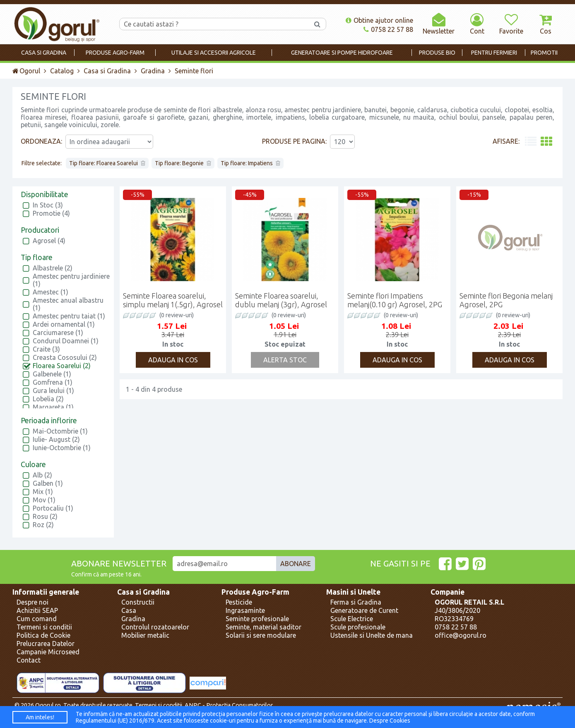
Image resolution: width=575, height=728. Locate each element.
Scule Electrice (352, 619)
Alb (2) (42, 475)
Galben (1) (48, 483)
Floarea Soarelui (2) (62, 366)
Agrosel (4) (49, 241)
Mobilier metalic (145, 635)
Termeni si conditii (44, 627)
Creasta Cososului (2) (65, 357)
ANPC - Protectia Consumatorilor (229, 705)
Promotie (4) (51, 213)
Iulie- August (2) (56, 439)
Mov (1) (44, 500)
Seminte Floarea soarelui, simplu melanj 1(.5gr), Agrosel (173, 300)
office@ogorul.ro (461, 635)
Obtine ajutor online (379, 20)
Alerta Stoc (285, 360)
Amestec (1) (51, 292)
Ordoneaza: (41, 141)
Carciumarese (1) (58, 333)
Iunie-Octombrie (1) (62, 448)
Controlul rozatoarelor (155, 627)
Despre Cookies (390, 721)
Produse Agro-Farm (255, 592)
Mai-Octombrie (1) (60, 431)
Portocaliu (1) (53, 508)
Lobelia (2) (48, 399)
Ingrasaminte (245, 610)
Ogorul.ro (48, 705)
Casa (129, 610)
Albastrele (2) (53, 268)
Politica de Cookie (43, 635)
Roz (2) (43, 525)
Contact (29, 660)
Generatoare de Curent (364, 610)
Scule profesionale (358, 627)
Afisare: (506, 141)
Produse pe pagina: (294, 141)
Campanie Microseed (48, 652)
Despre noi (32, 602)
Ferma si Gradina (356, 602)
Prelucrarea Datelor (46, 644)
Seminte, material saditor (263, 627)
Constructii (138, 602)
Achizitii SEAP (37, 610)
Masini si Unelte (353, 592)
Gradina (153, 71)
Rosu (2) (45, 516)
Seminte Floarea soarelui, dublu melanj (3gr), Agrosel (281, 300)
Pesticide (239, 602)
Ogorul (26, 71)
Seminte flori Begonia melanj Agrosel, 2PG (506, 300)
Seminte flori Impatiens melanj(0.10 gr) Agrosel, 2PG (395, 300)
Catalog (62, 71)
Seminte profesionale (257, 619)
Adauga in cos (173, 360)
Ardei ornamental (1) (64, 324)
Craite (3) (46, 349)
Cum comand (37, 619)
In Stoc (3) (48, 205)
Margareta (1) (53, 407)
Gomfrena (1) (53, 382)
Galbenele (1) (52, 374)
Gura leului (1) (53, 391)
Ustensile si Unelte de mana (372, 635)
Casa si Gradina (107, 71)
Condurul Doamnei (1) (66, 341)
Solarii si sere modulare (261, 635)
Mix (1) (43, 492)
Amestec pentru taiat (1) (69, 316)
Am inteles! (40, 717)
